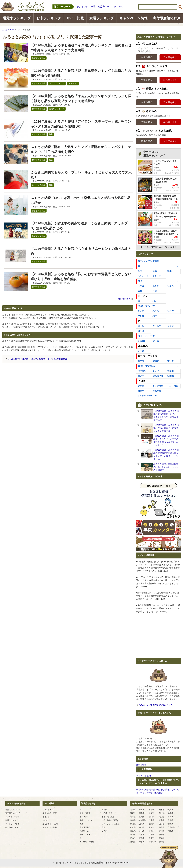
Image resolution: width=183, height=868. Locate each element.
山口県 (162, 824)
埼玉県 (141, 810)
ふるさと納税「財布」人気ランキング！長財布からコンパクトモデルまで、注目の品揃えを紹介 (81, 149)
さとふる (46, 817)
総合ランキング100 (148, 261)
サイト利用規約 (143, 776)
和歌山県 (152, 842)
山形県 (133, 827)
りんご (141, 311)
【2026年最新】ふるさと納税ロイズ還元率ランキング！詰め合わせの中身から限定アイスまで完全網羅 (81, 48)
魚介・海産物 (85, 813)
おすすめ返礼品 (39, 58)
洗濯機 (171, 376)
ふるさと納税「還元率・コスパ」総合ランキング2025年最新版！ (38, 359)
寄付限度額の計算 (167, 18)
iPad (121, 7)
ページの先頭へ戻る (169, 857)
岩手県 (133, 817)
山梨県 (141, 838)
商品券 (101, 7)
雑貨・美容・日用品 (110, 820)
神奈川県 (142, 820)
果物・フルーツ (146, 306)
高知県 (162, 838)
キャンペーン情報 (133, 18)
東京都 (141, 817)
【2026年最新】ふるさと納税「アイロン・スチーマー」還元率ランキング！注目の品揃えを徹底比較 (81, 124)
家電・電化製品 (146, 366)
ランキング (83, 7)
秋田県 (133, 824)
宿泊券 (156, 361)
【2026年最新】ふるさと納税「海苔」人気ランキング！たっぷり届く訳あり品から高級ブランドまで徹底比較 (81, 99)
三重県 (151, 820)
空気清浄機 (158, 376)
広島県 (162, 820)
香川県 (162, 831)
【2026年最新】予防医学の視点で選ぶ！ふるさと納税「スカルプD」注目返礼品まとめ (79, 226)
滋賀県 (151, 824)
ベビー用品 (173, 386)
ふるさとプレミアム (51, 824)
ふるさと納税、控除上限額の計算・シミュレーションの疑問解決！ (166, 467)
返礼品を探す (170, 57)
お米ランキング (49, 18)
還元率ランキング (17, 18)
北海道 (133, 810)
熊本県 (170, 817)
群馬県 (133, 842)
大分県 (170, 820)
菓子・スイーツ (146, 336)
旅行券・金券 (107, 813)
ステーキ (157, 276)
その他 (142, 381)
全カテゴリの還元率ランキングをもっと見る (158, 247)
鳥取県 (162, 810)
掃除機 (171, 371)
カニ (140, 291)
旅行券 (171, 361)
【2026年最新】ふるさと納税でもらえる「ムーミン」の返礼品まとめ (81, 251)
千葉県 (141, 813)
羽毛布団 (157, 391)
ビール (141, 326)
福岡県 (162, 842)
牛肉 (114, 7)
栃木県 (133, 838)
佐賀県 (170, 810)
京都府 (151, 827)
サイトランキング (12, 824)
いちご (171, 311)
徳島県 (162, 827)
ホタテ (156, 286)
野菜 (81, 824)
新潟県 (141, 824)
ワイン (171, 326)
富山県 (141, 827)
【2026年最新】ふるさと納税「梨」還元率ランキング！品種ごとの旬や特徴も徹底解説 (81, 73)
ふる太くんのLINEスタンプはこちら (156, 705)
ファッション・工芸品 (111, 824)
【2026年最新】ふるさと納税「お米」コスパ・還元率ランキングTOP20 (166, 428)
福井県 (141, 835)
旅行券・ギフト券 (148, 356)
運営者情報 (141, 765)
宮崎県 (170, 824)
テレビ (156, 371)
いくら (171, 286)
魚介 (140, 281)
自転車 (141, 391)
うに (155, 291)
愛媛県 (162, 835)
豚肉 (155, 271)
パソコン (142, 371)
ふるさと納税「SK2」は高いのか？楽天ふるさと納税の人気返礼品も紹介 (81, 200)
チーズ (141, 351)
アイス (156, 341)
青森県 (133, 813)
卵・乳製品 (84, 827)
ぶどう (156, 316)
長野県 (141, 842)
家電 (93, 7)
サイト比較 (75, 18)
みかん (156, 311)
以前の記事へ (124, 299)
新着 (51, 134)
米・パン (143, 296)
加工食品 (143, 346)
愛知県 (151, 817)
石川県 (141, 831)
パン (155, 301)
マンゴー (142, 316)
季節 (103, 827)
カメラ (141, 376)
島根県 (162, 813)
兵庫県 (151, 835)
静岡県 (151, 813)
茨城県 (133, 835)
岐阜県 (151, 810)
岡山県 (162, 817)
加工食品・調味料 (87, 842)
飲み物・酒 (84, 831)
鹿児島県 (171, 827)
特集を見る (147, 57)
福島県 (133, 831)
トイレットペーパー (147, 396)
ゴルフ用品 (158, 386)
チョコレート (144, 341)
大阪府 (151, 831)
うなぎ (141, 286)
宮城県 (133, 820)
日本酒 (141, 331)
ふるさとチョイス (50, 810)
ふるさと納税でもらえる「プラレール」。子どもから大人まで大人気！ (81, 175)
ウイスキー (158, 326)
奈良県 (151, 838)
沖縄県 (170, 831)
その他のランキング (13, 827)
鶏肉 (169, 271)
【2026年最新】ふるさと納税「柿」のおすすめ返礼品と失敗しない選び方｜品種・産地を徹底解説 (81, 277)
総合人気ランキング (13, 810)
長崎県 (170, 813)
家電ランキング (102, 18)
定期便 (141, 386)
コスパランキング (57, 83)
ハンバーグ (143, 276)
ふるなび (46, 820)
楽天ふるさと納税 (50, 813)
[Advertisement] (28, 385)
